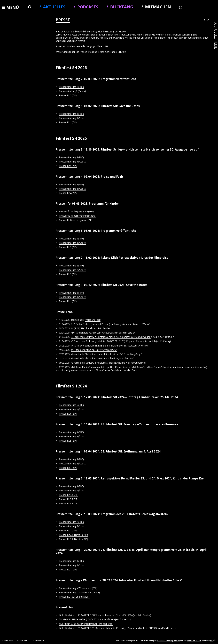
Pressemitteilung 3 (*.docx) (73, 243)
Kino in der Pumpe (194, 640)
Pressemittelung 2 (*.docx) (72, 91)
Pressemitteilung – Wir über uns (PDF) (78, 588)
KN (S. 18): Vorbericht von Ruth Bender (90, 346)
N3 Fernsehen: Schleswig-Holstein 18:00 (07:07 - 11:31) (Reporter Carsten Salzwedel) (113, 341)
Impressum (9, 640)
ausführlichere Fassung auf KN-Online (129, 346)
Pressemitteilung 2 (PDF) (71, 87)
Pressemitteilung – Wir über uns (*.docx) (79, 592)
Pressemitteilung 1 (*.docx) (73, 118)
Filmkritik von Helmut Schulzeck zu (113, 354)
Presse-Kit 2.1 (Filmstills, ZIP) (73, 535)
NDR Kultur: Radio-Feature (84, 333)
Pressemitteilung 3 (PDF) (71, 239)
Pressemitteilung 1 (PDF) (71, 114)
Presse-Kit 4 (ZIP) (68, 193)
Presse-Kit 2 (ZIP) (68, 95)
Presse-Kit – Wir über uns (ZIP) (75, 597)
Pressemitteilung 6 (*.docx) (73, 409)
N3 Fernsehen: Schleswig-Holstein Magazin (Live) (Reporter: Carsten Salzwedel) (111, 337)
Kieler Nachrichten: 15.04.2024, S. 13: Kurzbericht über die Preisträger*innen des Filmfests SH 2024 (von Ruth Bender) (117, 628)
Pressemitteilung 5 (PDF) (71, 157)
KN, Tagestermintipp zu (94, 350)
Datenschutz (24, 640)
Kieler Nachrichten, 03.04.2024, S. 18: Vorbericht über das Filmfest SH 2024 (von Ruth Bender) (105, 615)
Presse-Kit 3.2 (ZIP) (69, 499)
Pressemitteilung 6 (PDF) (71, 405)
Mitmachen (39, 640)
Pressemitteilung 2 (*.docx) (73, 270)
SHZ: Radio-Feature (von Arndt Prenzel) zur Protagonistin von (110, 324)
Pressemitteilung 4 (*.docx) (73, 189)
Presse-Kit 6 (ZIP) (68, 414)
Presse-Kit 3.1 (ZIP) (69, 495)
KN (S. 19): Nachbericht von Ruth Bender (90, 328)
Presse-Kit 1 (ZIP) (68, 122)
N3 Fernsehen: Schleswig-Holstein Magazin (92, 363)
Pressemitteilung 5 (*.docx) (73, 162)
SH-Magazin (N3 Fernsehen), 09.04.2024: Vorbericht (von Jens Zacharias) (95, 619)
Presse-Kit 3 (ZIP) (68, 247)
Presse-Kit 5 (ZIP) (68, 166)
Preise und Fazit (93, 320)
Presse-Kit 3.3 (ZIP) (69, 503)
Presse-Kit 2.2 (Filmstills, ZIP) (73, 539)
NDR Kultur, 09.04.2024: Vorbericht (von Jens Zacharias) (86, 624)
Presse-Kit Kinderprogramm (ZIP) (76, 220)
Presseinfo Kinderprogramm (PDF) (76, 211)
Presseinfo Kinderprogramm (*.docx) (78, 216)
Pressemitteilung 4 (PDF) (71, 184)
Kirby (212, 640)
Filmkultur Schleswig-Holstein (169, 640)
